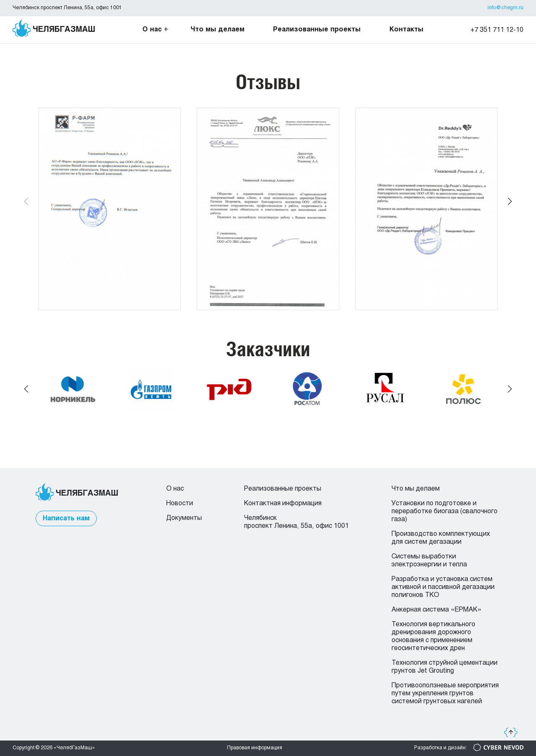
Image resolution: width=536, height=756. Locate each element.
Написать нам (66, 518)
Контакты (406, 30)
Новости (180, 503)
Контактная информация (283, 503)
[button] (510, 202)
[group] (110, 209)
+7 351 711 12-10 (497, 30)
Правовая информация (255, 748)
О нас (152, 30)
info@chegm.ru (505, 8)
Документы (184, 518)
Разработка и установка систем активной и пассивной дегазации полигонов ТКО (443, 587)
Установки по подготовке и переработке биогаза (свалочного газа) (445, 511)
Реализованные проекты (317, 30)
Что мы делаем (218, 30)
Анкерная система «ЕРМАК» (437, 610)
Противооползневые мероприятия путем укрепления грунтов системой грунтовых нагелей (445, 693)
